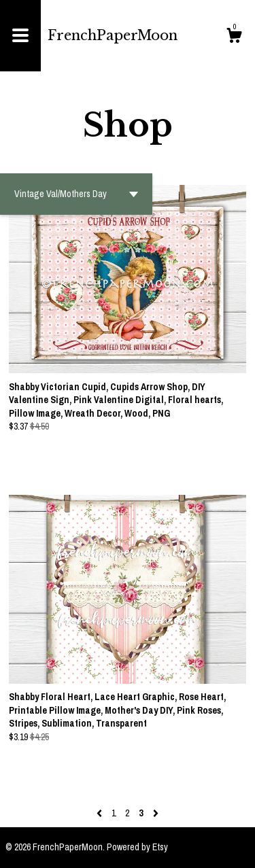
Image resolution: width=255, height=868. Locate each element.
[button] (76, 194)
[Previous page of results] (100, 813)
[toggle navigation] (20, 36)
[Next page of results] (156, 813)
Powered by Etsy (137, 847)
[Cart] (234, 37)
